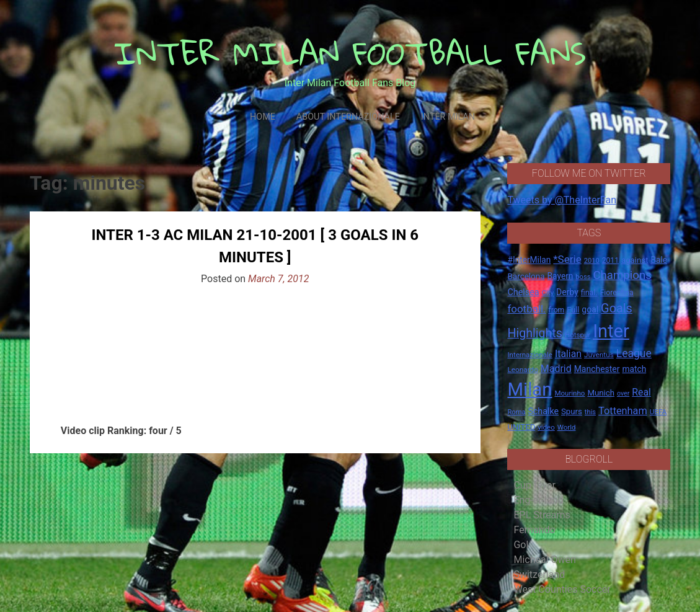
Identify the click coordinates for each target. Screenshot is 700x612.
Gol (521, 545)
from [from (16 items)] (556, 310)
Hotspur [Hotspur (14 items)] (578, 335)
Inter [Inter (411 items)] (611, 331)
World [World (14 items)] (567, 427)
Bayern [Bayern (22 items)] (560, 276)
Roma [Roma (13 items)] (516, 412)
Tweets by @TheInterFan (562, 200)
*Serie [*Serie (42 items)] (567, 259)
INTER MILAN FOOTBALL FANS (350, 53)
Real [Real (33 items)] (641, 392)
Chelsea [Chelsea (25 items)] (523, 292)
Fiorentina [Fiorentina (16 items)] (617, 293)
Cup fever (534, 485)
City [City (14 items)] (548, 293)
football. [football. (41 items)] (526, 309)
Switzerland (539, 574)
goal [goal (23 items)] (590, 309)
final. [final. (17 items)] (589, 292)
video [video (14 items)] (546, 427)
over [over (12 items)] (623, 393)
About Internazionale (348, 117)
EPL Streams (542, 515)
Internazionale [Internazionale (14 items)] (530, 355)
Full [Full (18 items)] (573, 310)
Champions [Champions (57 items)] (622, 275)
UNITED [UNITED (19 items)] (521, 427)
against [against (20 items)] (635, 260)
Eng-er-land (538, 500)
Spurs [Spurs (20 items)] (572, 411)
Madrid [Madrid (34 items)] (556, 369)
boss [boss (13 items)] (583, 277)
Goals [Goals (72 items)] (617, 308)
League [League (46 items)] (634, 353)
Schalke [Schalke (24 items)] (543, 411)
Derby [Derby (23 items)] (567, 292)
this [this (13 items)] (590, 412)
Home (263, 117)
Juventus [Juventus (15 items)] (599, 355)
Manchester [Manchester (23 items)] (597, 369)
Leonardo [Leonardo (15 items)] (522, 370)
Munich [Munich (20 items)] (601, 393)
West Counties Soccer (562, 589)
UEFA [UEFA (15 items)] (658, 412)
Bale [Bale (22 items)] (659, 260)
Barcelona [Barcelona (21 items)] (526, 276)
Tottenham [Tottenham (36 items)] (623, 411)
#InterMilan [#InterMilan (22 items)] (529, 260)
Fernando (534, 530)
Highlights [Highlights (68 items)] (535, 333)
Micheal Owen (544, 560)
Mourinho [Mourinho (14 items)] (569, 393)
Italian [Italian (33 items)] (568, 354)
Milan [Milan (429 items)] (529, 389)
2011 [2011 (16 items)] (610, 260)
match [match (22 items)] (634, 369)
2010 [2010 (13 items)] (592, 261)
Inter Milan (448, 117)
